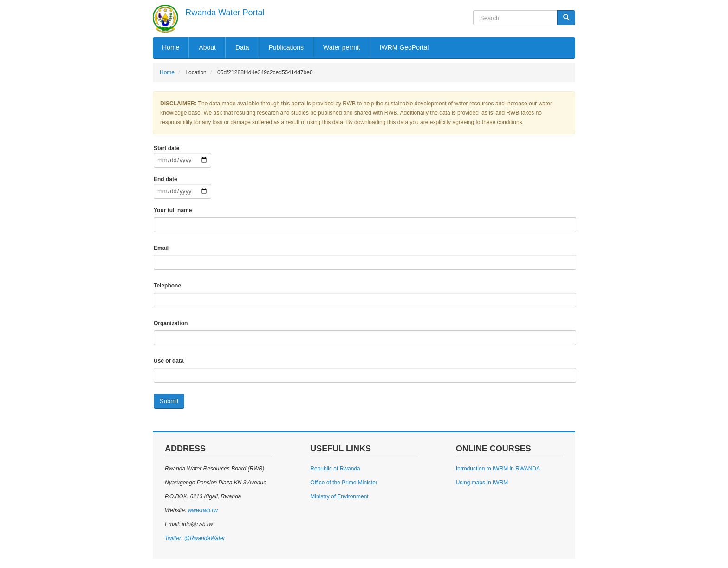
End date (166, 179)
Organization (171, 323)
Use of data (169, 361)
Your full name (173, 210)
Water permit (342, 47)
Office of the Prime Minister (344, 483)
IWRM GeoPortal (404, 47)
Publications (286, 47)
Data (242, 47)
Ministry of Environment (339, 496)
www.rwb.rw (202, 510)
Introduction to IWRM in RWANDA (498, 469)
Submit (169, 401)
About (207, 47)
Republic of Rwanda (335, 469)
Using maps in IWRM (482, 483)
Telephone (167, 286)
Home (171, 47)
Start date (166, 148)
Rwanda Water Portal (225, 13)
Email (161, 248)
